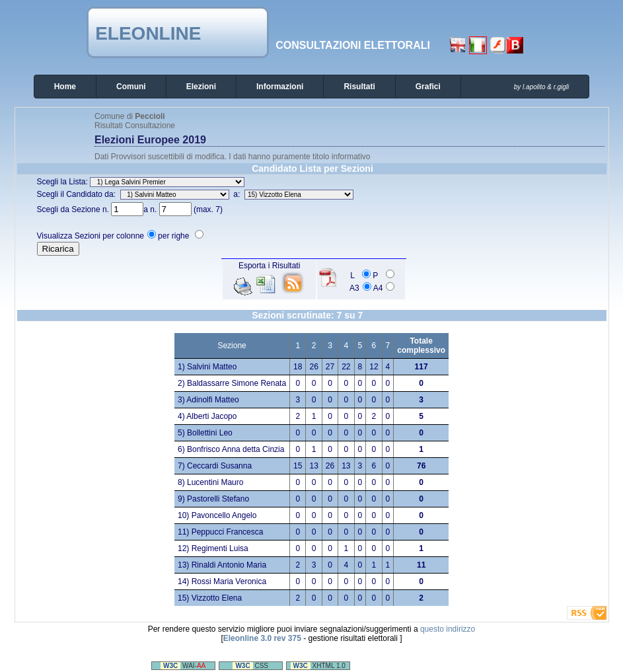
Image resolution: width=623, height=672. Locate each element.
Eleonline (148, 33)
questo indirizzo (448, 629)
